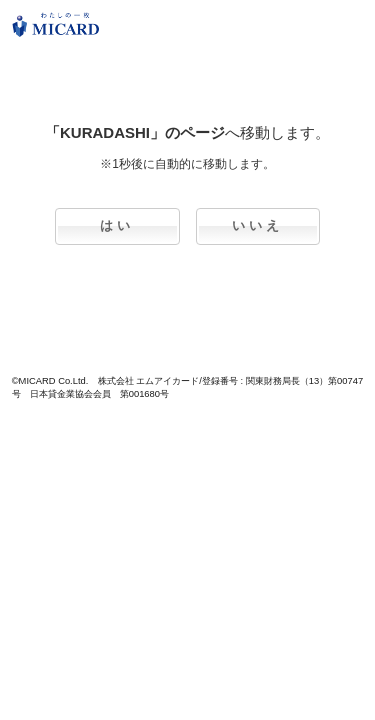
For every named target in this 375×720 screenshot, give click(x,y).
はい (117, 225)
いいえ (257, 225)
